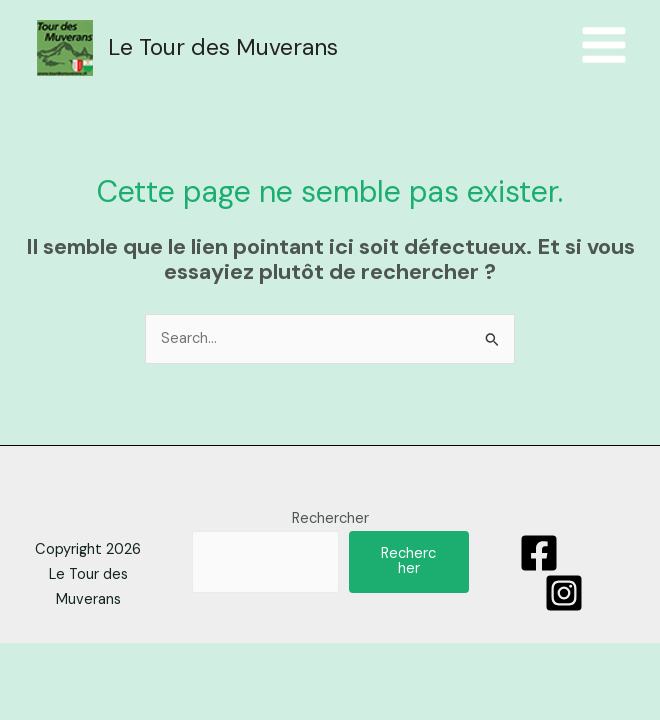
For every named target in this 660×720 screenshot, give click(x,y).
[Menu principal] (604, 47)
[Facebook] (539, 556)
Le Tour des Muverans (225, 49)
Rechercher (330, 521)
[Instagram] (564, 596)
